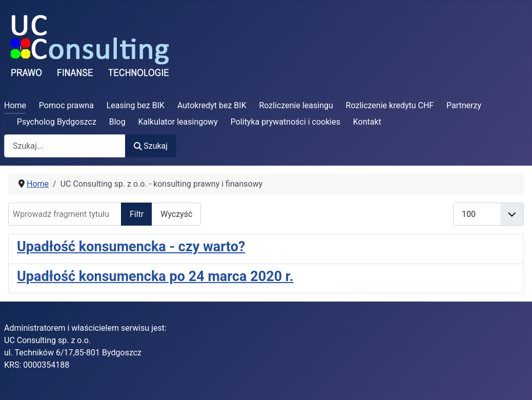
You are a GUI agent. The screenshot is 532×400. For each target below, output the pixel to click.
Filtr (137, 214)
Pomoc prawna (66, 105)
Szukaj (151, 146)
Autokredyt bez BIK (212, 105)
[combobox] (65, 146)
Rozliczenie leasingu (296, 105)
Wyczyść (176, 214)
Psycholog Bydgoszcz (57, 122)
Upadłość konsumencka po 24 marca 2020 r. (155, 276)
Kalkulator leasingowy (178, 122)
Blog (117, 122)
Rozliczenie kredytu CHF (390, 105)
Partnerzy (464, 105)
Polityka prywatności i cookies (285, 122)
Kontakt (367, 122)
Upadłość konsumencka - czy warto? (131, 247)
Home (15, 105)
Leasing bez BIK (136, 105)
